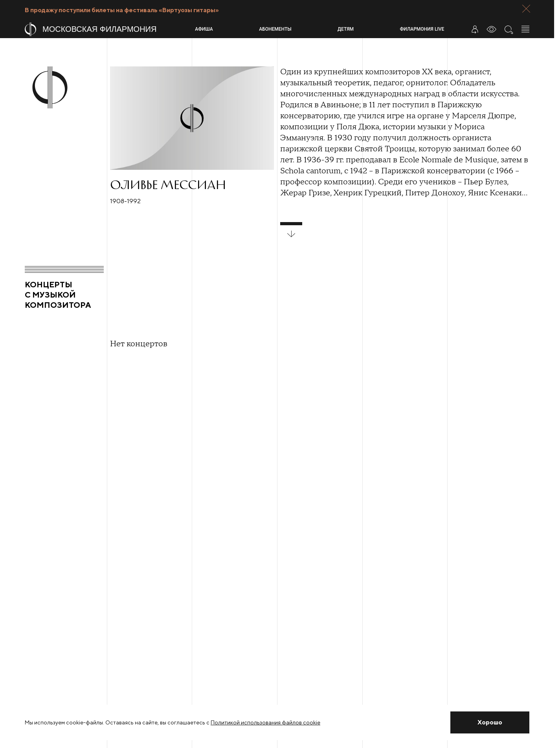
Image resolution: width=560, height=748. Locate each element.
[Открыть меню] (525, 29)
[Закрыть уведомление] (490, 722)
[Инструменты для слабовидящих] (492, 29)
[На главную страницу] (107, 29)
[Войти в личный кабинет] (475, 29)
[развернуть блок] (291, 230)
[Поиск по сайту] (509, 29)
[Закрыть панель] (526, 9)
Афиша (204, 29)
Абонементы (275, 29)
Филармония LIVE (422, 29)
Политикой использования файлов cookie (265, 722)
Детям (346, 29)
